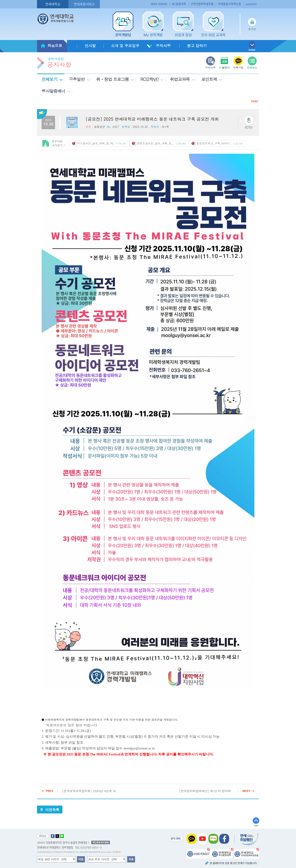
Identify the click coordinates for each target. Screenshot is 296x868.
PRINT (255, 101)
